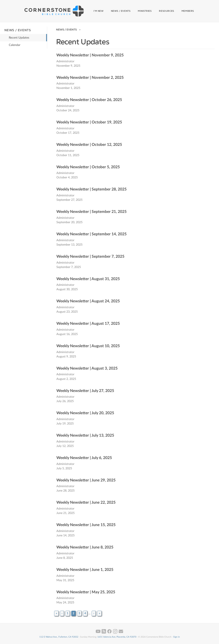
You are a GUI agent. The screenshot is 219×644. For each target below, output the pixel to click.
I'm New (98, 11)
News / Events (121, 11)
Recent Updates (19, 38)
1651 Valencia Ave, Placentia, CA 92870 (117, 637)
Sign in (177, 637)
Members (188, 11)
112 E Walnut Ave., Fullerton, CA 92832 (59, 637)
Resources (166, 11)
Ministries (145, 11)
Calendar (15, 45)
